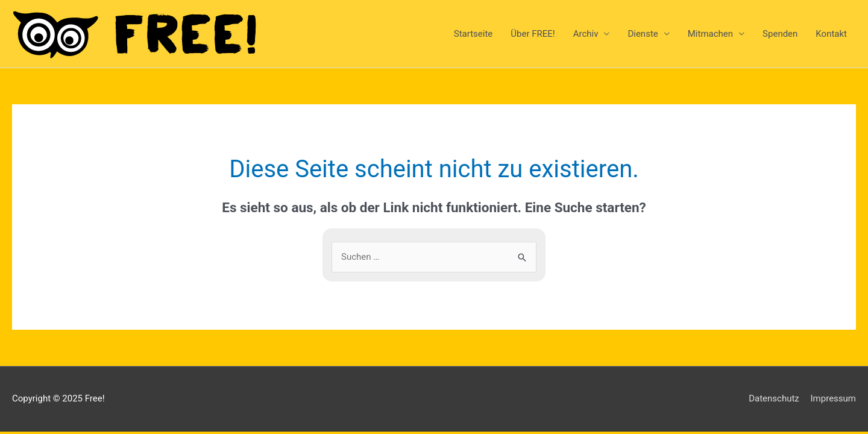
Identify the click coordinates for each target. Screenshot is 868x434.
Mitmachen (710, 34)
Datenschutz (774, 398)
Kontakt (831, 34)
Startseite (473, 34)
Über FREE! (533, 34)
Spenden (780, 34)
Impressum (833, 398)
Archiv (586, 34)
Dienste (643, 34)
